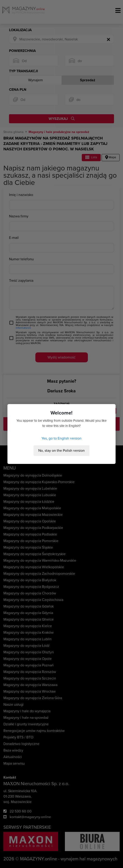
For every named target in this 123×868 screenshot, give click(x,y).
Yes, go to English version (61, 438)
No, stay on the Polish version (61, 451)
